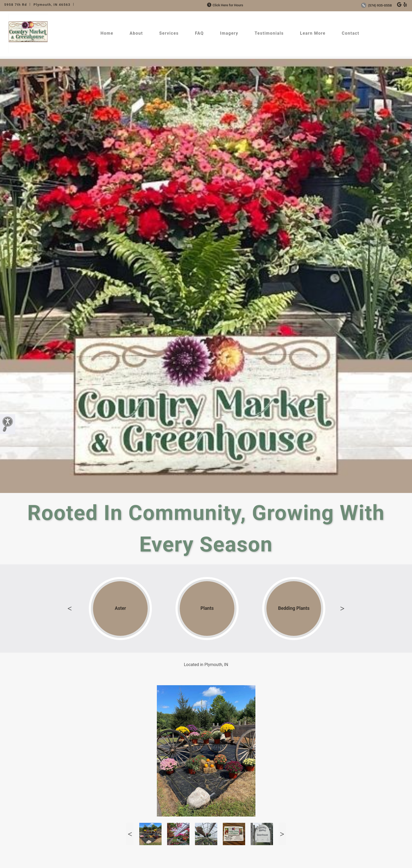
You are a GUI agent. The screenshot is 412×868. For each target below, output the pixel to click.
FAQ (199, 33)
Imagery (229, 33)
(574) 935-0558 (376, 5)
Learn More (313, 33)
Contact (351, 33)
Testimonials (269, 33)
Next (342, 609)
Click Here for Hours (225, 5)
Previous (70, 609)
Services (169, 33)
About (136, 33)
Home (107, 33)
